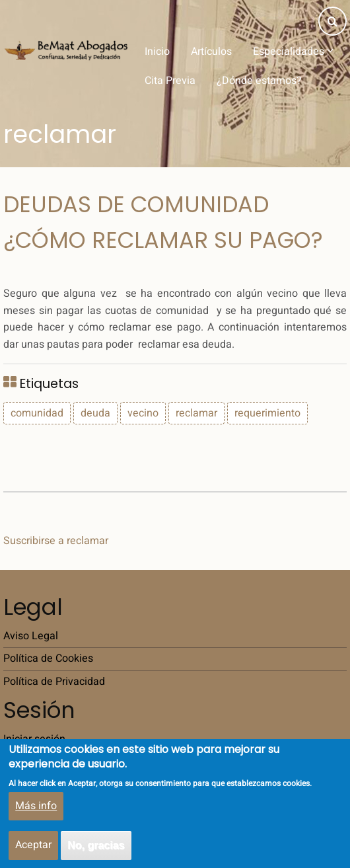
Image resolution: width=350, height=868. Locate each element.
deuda (95, 413)
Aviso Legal (31, 636)
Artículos (211, 52)
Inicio (157, 52)
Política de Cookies (48, 658)
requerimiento (267, 413)
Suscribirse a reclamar (56, 541)
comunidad (37, 413)
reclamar (196, 413)
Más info (36, 814)
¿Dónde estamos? (259, 81)
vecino (143, 413)
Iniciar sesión (34, 739)
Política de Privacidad (54, 682)
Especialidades (293, 52)
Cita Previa (170, 81)
